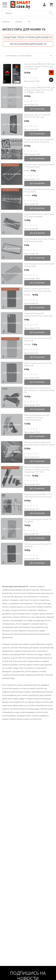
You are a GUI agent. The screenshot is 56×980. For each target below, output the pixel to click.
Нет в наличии (37, 109)
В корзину (52, 74)
